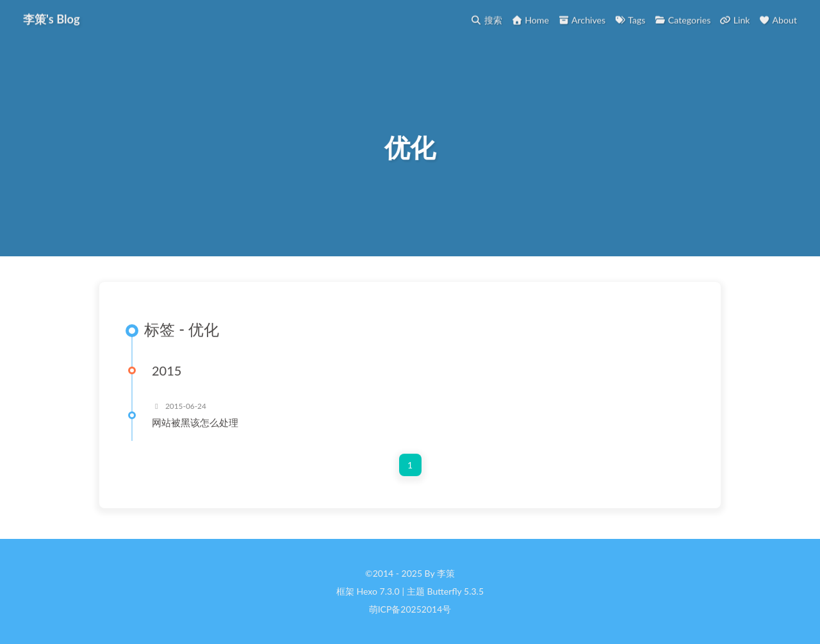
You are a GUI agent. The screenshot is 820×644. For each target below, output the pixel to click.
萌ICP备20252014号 (410, 610)
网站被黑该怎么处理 (195, 423)
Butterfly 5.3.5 (455, 592)
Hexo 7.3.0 (378, 592)
